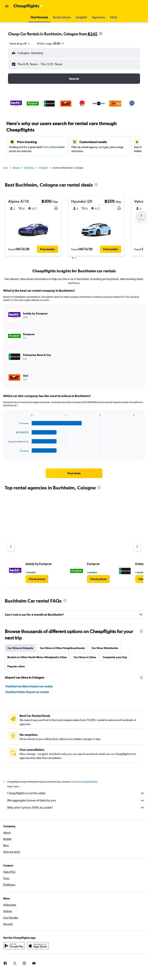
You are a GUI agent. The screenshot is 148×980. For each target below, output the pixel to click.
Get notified (50, 147)
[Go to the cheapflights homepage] (28, 6)
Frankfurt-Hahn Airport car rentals (27, 692)
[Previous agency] (11, 547)
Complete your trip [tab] (115, 657)
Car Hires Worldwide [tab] (105, 648)
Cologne (43, 168)
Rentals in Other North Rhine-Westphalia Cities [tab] (37, 657)
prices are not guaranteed (84, 782)
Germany (29, 168)
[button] (7, 6)
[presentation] (101, 34)
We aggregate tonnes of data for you (76, 800)
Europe (16, 168)
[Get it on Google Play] (14, 946)
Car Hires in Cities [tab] (85, 657)
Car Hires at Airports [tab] (20, 648)
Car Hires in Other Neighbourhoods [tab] (62, 648)
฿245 (92, 34)
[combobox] (20, 43)
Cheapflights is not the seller (76, 793)
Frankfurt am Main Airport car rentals (29, 686)
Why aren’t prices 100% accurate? (76, 808)
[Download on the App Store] (38, 946)
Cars (5, 168)
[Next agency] (137, 547)
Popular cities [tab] (16, 666)
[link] (74, 473)
